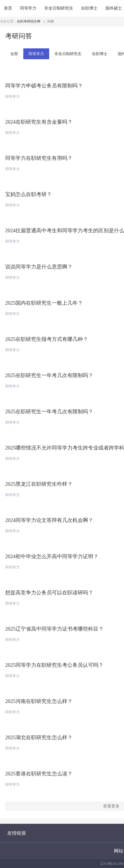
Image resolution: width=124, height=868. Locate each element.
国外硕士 (114, 8)
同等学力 (28, 8)
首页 (8, 8)
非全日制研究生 (59, 8)
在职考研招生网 (29, 21)
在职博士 (89, 8)
